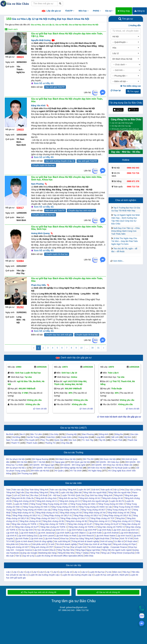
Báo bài (78, 492)
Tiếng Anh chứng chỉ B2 (24, 501)
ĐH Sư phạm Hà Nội (15, 459)
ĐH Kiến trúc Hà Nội (97, 468)
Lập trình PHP (90, 530)
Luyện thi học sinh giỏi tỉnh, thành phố (111, 575)
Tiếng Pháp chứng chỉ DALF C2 (75, 518)
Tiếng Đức (120, 518)
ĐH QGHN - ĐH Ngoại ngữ (42, 465)
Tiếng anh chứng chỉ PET (42, 547)
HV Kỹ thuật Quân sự (121, 468)
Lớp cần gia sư (51, 11)
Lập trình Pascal (52, 538)
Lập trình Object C (79, 533)
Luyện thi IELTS (117, 501)
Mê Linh (115, 437)
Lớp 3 (22, 572)
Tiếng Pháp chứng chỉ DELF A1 (58, 515)
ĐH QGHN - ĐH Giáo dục (108, 462)
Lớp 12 (84, 572)
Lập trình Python (75, 530)
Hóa (122, 490)
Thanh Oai (132, 440)
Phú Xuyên (30, 440)
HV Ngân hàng (95, 471)
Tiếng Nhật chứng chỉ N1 (23, 513)
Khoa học (65, 538)
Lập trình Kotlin (95, 533)
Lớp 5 (35, 572)
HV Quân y (60, 471)
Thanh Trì (16, 443)
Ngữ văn (20, 492)
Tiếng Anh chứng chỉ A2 (112, 498)
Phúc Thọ (45, 440)
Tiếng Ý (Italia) (82, 553)
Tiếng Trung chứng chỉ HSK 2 (83, 504)
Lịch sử (17, 495)
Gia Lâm (134, 434)
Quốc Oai (59, 440)
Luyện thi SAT (84, 490)
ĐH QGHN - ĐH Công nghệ (73, 465)
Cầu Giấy (54, 434)
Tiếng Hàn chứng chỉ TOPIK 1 (25, 524)
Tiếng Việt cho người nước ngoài (116, 550)
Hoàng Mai (83, 437)
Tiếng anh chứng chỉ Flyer (124, 544)
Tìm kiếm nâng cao (131, 86)
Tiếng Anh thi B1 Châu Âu (22, 498)
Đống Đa (119, 434)
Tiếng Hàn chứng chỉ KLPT (27, 527)
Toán (8, 490)
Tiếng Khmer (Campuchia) (123, 553)
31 (98, 348)
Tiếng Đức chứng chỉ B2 (77, 521)
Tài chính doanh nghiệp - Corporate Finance (107, 547)
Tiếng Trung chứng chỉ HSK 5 (36, 507)
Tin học (66, 547)
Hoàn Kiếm (67, 437)
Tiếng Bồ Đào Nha (66, 553)
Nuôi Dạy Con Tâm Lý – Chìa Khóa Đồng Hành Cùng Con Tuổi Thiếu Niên (126, 231)
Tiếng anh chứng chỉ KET (18, 547)
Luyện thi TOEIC (21, 504)
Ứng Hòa (65, 443)
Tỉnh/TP (70, 11)
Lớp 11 (77, 572)
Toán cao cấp (18, 490)
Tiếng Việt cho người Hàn (119, 492)
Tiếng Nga (80, 550)
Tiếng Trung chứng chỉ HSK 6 (64, 507)
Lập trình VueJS (124, 536)
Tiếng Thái (95, 553)
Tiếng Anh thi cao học (68, 498)
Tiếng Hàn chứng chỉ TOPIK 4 (82, 527)
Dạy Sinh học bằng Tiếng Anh (99, 495)
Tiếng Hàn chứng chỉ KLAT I (80, 524)
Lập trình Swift (63, 533)
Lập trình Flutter (22, 538)
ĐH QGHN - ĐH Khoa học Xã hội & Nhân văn (112, 465)
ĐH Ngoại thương (40, 459)
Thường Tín (50, 443)
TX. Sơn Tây (88, 440)
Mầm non (117, 572)
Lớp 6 (42, 572)
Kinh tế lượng (107, 541)
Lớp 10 (69, 572)
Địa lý (53, 550)
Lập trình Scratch (41, 550)
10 (81, 348)
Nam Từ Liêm (12, 440)
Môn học (84, 11)
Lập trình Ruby (105, 530)
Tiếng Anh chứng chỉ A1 (90, 498)
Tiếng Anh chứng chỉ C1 (47, 501)
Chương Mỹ (71, 434)
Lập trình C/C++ (59, 530)
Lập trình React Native (106, 536)
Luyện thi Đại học (97, 572)
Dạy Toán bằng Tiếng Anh (37, 490)
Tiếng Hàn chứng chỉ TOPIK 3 (54, 527)
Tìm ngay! (133, 91)
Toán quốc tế (106, 490)
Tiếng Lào (105, 553)
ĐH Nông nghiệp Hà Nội (72, 468)
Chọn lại (116, 90)
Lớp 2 (15, 572)
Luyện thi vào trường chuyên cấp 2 (45, 575)
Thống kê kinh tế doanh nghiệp (85, 541)
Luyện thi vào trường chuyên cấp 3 (77, 575)
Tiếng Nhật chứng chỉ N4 (94, 513)
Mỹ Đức (128, 437)
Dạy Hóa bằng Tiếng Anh (37, 492)
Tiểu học (126, 572)
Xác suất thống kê (62, 541)
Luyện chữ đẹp (67, 492)
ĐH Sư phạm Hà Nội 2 (16, 468)
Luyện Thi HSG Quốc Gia (73, 495)
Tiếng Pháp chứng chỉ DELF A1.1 (27, 515)
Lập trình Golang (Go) (28, 536)
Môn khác (89, 556)
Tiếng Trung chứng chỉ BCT (93, 510)
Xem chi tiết (40, 409)
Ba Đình (10, 434)
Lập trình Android (111, 533)
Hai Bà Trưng (33, 437)
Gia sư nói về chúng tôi (108, 592)
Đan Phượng (88, 434)
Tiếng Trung (36, 504)
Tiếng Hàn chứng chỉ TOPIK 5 (110, 527)
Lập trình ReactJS (86, 536)
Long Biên (100, 437)
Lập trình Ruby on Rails (66, 536)
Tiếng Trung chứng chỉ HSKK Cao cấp (34, 510)
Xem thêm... (119, 261)
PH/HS (97, 11)
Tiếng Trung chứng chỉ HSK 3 (111, 504)
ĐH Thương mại (25, 474)
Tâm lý (18, 556)
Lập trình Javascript (46, 533)
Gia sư (109, 11)
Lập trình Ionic (37, 538)
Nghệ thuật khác (102, 538)
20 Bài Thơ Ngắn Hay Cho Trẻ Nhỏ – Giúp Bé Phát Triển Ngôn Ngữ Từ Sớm (125, 241)
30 (93, 348)
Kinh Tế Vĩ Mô (127, 538)
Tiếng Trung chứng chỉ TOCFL (66, 510)
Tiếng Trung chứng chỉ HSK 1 (56, 504)
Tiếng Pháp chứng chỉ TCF (102, 518)
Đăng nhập (124, 11)
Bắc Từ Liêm (36, 434)
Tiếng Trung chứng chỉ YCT (119, 510)
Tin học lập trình (26, 530)
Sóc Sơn (72, 440)
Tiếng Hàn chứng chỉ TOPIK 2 (53, 524)
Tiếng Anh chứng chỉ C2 (70, 501)
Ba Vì (23, 434)
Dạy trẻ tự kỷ (28, 556)
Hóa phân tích (12, 544)
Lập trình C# (133, 530)
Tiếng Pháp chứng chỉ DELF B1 (117, 515)
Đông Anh (104, 434)
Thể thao (115, 538)
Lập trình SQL (12, 533)
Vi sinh (52, 544)
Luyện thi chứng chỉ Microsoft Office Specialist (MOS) (60, 556)
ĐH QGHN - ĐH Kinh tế (43, 468)
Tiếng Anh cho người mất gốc (95, 501)
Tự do (109, 572)
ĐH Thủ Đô (89, 459)
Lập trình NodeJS (28, 533)
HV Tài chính (76, 471)
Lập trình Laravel (46, 536)
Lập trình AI (11, 536)
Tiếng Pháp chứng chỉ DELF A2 (87, 515)
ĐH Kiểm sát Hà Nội (40, 471)
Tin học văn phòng (42, 530)
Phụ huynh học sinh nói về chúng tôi (39, 592)
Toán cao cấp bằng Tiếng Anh (63, 490)
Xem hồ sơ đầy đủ (44, 83)
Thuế (81, 544)
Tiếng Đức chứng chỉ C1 (100, 521)
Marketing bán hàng (47, 553)
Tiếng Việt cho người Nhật (95, 492)
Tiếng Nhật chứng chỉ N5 (118, 513)
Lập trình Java (119, 530)
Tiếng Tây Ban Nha (65, 550)
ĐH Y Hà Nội (39, 462)
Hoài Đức (51, 437)
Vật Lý (116, 490)
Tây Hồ (102, 440)
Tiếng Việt (54, 492)
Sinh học (25, 495)
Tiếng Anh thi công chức (46, 498)
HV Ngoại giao (58, 462)
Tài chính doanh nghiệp (66, 544)
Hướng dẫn (135, 25)
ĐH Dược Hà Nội (108, 459)
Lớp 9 (62, 572)
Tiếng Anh (118, 495)
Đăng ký (140, 11)
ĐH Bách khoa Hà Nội (66, 459)
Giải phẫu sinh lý (40, 544)
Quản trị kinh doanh (24, 541)
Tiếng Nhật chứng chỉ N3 (71, 513)
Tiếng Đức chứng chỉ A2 (30, 521)
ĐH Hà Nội (22, 462)
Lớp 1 (9, 572)
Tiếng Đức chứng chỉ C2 (123, 521)
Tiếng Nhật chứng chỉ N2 (47, 513)
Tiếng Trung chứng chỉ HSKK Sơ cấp (95, 507)
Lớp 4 (29, 572)
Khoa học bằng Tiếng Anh (82, 538)
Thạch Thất (117, 440)
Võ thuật (44, 495)
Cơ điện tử (119, 541)
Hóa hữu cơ (25, 544)
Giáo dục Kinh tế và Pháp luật (98, 544)
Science (58, 547)
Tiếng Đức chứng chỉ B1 (53, 521)
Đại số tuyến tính (79, 547)
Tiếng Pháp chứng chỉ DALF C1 (45, 518)
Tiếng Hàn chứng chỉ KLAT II (107, 524)
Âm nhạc (35, 495)
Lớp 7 (49, 572)
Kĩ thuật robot (131, 541)
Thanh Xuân (32, 443)
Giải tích (95, 490)
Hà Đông (16, 437)
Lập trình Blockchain (129, 533)
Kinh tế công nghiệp (44, 541)
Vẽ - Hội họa (54, 495)
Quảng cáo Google (29, 553)
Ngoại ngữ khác (93, 550)
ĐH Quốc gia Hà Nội (80, 462)
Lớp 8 (55, 572)
